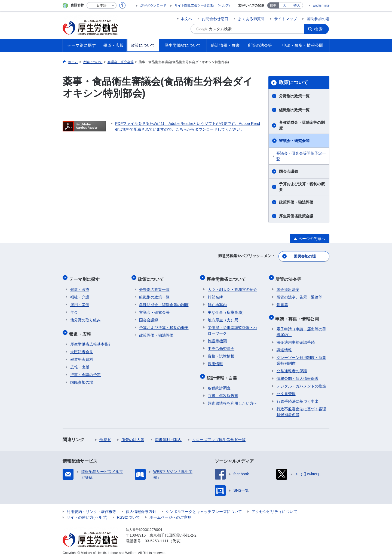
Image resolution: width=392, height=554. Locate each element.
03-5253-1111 (157, 535)
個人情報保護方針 (141, 506)
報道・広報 (81, 329)
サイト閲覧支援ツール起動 (194, 5)
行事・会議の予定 (85, 369)
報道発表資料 (82, 353)
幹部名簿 (215, 294)
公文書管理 (286, 388)
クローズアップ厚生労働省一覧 (219, 434)
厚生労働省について (227, 277)
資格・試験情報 (221, 353)
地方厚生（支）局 (223, 316)
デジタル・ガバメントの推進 (301, 380)
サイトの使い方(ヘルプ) (87, 511)
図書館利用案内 (168, 434)
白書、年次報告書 (223, 390)
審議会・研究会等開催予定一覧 (301, 156)
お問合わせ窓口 (215, 19)
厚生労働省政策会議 (296, 216)
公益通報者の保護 (292, 365)
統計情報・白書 (223, 373)
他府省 (105, 434)
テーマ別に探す (85, 277)
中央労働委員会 (221, 345)
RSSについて (128, 511)
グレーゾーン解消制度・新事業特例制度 (301, 354)
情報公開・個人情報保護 (298, 373)
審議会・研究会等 (294, 141)
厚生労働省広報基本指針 (91, 338)
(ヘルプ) (224, 5)
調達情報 (284, 344)
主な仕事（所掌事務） (227, 309)
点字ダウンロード (153, 5)
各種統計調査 (219, 382)
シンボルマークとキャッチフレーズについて (204, 506)
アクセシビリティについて (274, 506)
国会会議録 (289, 171)
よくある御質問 (251, 19)
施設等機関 (217, 337)
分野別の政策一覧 (294, 96)
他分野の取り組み (85, 316)
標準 (273, 5)
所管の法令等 (290, 277)
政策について (293, 82)
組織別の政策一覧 (294, 110)
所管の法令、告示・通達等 (299, 294)
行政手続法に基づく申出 (298, 395)
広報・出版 (80, 361)
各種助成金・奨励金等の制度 (302, 125)
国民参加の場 (318, 19)
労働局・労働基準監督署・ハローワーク (232, 327)
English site (321, 5)
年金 (74, 309)
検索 (320, 29)
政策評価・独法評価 (296, 202)
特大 (297, 5)
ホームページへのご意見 (170, 511)
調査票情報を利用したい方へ (232, 397)
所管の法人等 (133, 434)
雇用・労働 (80, 301)
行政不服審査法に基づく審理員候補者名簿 (301, 406)
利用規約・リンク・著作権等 (91, 506)
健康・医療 (80, 286)
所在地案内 (217, 301)
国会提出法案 (288, 286)
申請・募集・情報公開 (298, 314)
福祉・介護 (80, 294)
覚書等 (282, 301)
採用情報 (215, 360)
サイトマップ (286, 19)
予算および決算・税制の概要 (302, 187)
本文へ (186, 19)
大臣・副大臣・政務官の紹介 (232, 286)
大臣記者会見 (82, 346)
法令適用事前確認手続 (296, 336)
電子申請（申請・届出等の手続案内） (301, 326)
